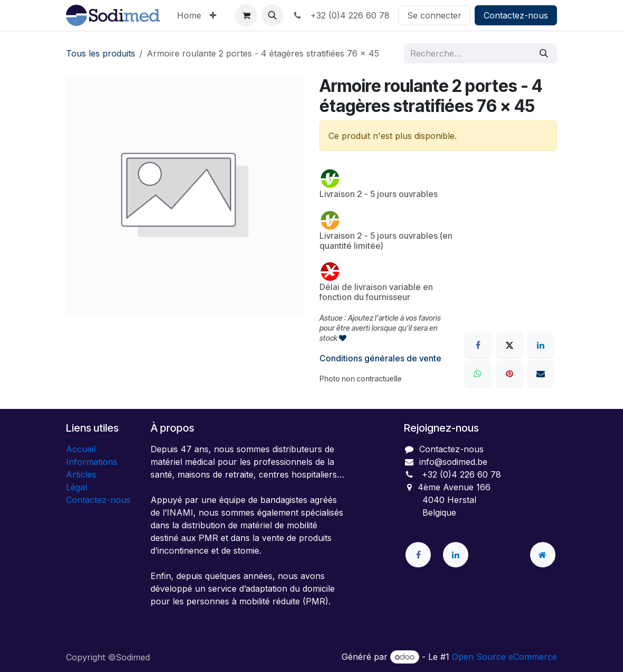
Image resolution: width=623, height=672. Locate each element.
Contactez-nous (516, 15)
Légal (77, 487)
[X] (509, 345)
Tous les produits (101, 53)
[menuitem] (189, 15)
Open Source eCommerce (504, 657)
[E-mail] (541, 374)
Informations (92, 462)
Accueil (81, 449)
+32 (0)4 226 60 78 (341, 15)
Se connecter (434, 15)
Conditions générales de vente (380, 358)
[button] (272, 15)
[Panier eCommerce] (246, 15)
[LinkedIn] (541, 345)
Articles (81, 474)
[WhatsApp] (478, 374)
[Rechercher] (544, 53)
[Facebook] (478, 345)
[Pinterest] (509, 374)
